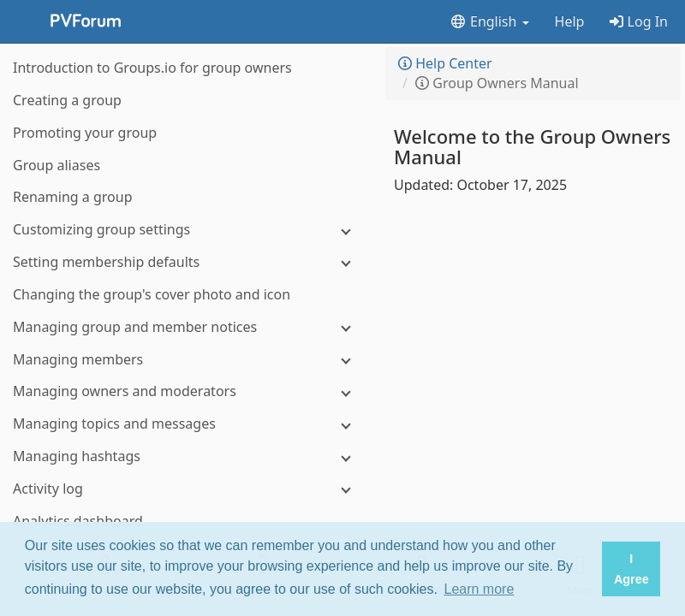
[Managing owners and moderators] (188, 391)
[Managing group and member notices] (188, 327)
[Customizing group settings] (188, 230)
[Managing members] (188, 360)
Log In (639, 21)
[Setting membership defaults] (188, 262)
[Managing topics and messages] (188, 424)
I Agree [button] (631, 569)
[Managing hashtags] (188, 456)
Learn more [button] (479, 589)
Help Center (445, 63)
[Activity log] (188, 489)
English (489, 21)
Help (570, 21)
